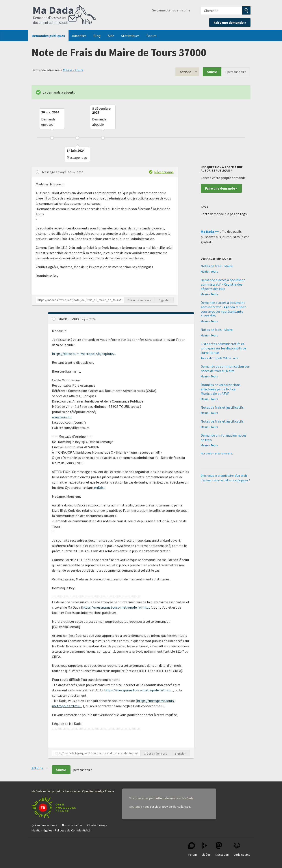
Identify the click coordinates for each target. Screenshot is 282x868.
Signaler (164, 300)
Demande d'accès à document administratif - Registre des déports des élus (223, 284)
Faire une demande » (230, 22)
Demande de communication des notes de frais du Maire (225, 369)
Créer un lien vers (139, 300)
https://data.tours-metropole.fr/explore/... (84, 354)
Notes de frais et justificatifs (222, 407)
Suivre (212, 72)
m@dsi (99, 488)
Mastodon (222, 849)
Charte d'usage (97, 825)
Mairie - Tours (73, 70)
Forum (151, 36)
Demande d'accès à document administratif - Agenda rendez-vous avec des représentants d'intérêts (224, 309)
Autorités (79, 36)
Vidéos (206, 849)
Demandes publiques (48, 36)
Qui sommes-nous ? (44, 825)
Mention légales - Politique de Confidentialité (61, 830)
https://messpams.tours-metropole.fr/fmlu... (116, 607)
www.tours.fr (61, 417)
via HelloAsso (181, 807)
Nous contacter (72, 825)
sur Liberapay (159, 807)
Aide (111, 36)
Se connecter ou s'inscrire (171, 10)
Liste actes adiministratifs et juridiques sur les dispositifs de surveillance (223, 348)
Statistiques (130, 36)
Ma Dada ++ (210, 231)
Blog (97, 36)
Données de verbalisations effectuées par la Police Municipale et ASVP (221, 389)
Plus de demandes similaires (217, 453)
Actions (186, 72)
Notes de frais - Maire (217, 266)
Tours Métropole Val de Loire (220, 358)
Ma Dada (65, 15)
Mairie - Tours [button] (69, 319)
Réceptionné (164, 172)
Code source (242, 849)
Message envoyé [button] (55, 172)
